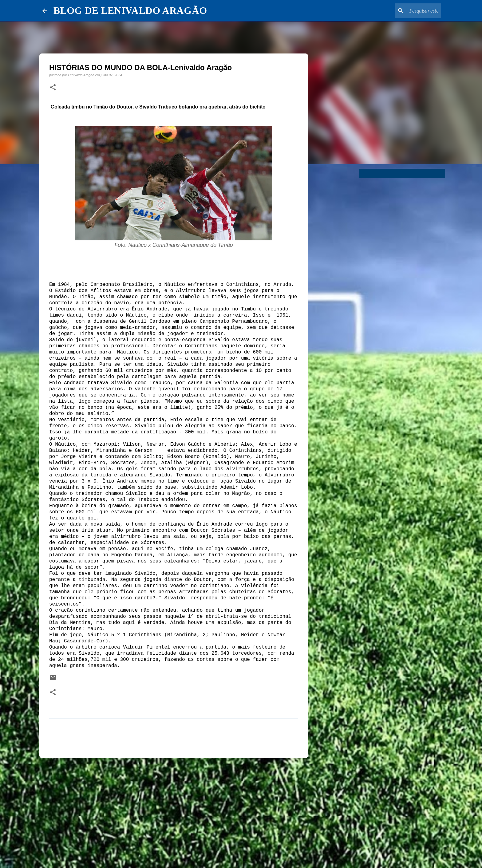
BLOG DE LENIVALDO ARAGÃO (130, 10)
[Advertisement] (174, 810)
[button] (53, 88)
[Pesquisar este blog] (409, 11)
